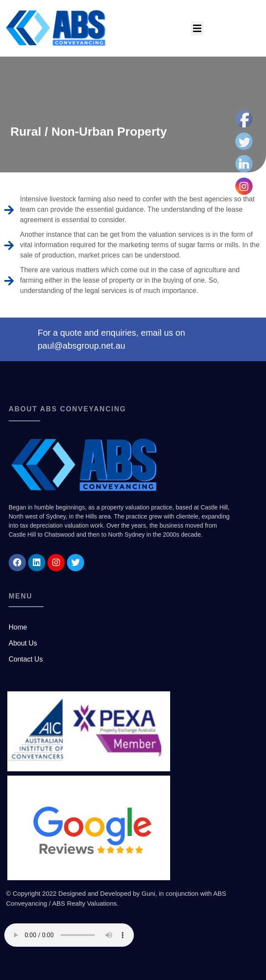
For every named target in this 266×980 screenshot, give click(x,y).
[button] (197, 28)
